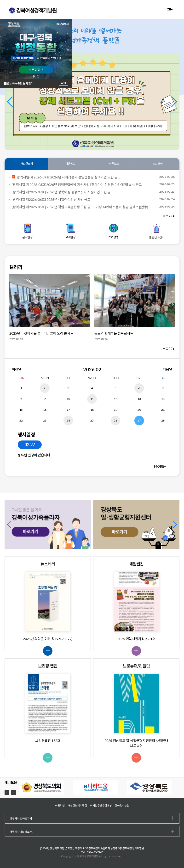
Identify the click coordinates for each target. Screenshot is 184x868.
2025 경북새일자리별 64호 (136, 639)
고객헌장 (70, 231)
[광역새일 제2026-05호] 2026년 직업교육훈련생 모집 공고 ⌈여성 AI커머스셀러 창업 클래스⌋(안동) (80, 207)
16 (45, 410)
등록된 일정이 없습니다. (34, 455)
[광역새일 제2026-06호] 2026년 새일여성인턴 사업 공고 (51, 199)
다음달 (169, 369)
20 (139, 410)
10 (68, 399)
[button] (174, 102)
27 (139, 420)
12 (115, 399)
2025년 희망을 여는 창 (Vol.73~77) (48, 639)
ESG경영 (158, 164)
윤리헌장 (27, 231)
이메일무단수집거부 (101, 805)
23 (45, 420)
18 (92, 410)
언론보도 (114, 164)
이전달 (15, 369)
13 (139, 399)
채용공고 (70, 164)
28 (163, 420)
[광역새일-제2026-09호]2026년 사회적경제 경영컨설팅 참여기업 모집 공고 (66, 177)
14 (163, 399)
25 (92, 420)
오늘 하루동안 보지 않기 (20, 84)
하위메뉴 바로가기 (0, 0)
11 (92, 399)
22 (21, 420)
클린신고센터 (157, 231)
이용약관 (60, 805)
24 (68, 420)
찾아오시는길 (122, 805)
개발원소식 (27, 164)
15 (21, 410)
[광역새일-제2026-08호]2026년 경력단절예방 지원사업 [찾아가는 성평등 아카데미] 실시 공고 (77, 185)
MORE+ (169, 216)
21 (163, 410)
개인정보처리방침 (77, 805)
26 (115, 420)
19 (115, 410)
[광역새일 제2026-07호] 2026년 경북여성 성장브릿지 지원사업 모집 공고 (63, 192)
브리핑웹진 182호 (48, 741)
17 (68, 410)
